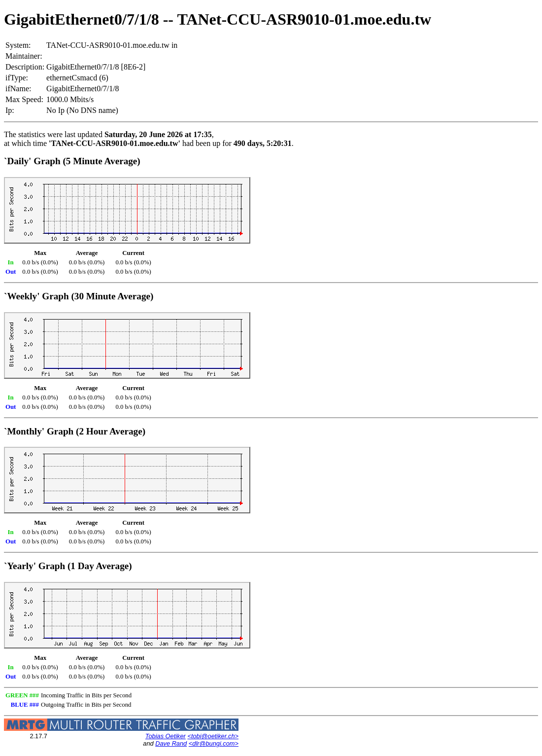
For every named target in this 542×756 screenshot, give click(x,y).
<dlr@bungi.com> (214, 743)
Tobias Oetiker (166, 736)
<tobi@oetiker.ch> (213, 736)
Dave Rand (171, 743)
